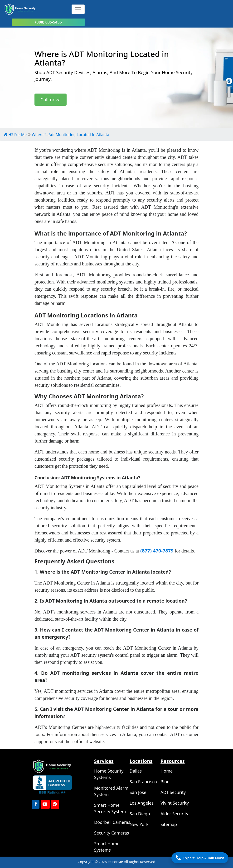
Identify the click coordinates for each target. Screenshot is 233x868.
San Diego (140, 814)
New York (139, 824)
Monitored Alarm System (111, 791)
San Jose (138, 792)
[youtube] (45, 804)
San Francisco (143, 782)
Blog (165, 782)
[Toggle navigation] (78, 9)
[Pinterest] (55, 804)
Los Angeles (142, 803)
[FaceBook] (36, 804)
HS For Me (15, 135)
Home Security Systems (109, 774)
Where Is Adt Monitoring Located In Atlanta (71, 135)
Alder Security (174, 814)
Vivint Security (175, 803)
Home (167, 771)
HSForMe (116, 862)
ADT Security (173, 792)
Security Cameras (112, 833)
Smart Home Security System (110, 808)
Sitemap (169, 824)
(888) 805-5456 (49, 22)
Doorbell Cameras (112, 822)
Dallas (136, 771)
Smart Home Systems (107, 847)
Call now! (51, 100)
